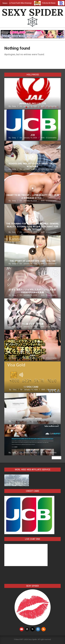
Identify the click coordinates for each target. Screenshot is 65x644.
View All (56, 458)
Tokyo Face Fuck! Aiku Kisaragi (21, 3)
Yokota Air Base (51, 3)
